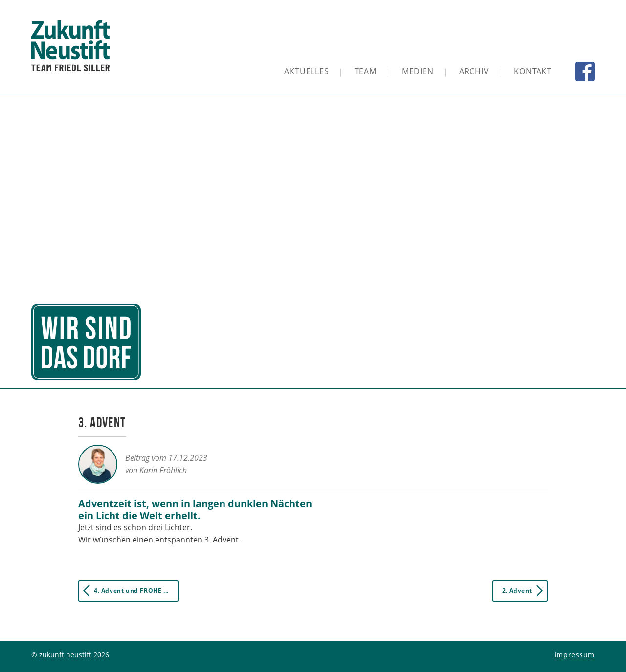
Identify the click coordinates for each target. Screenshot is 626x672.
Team (366, 71)
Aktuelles (306, 71)
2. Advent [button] (525, 591)
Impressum (575, 655)
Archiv (474, 71)
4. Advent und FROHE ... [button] (124, 591)
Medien (418, 71)
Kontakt (533, 71)
